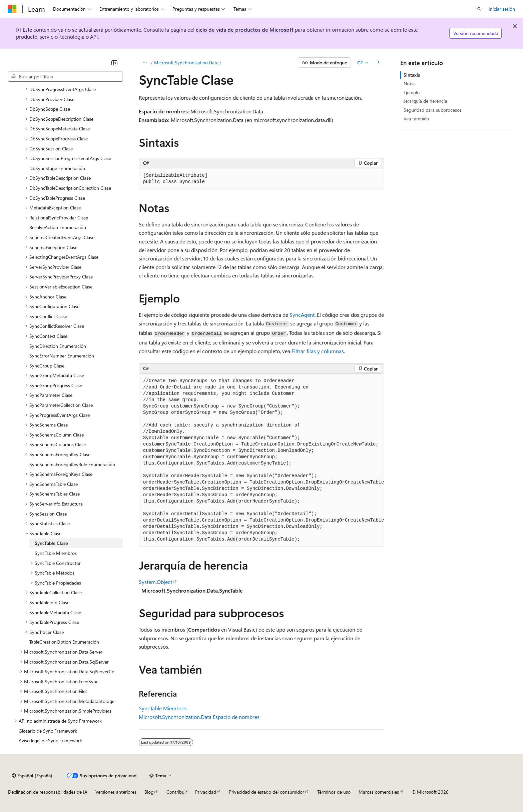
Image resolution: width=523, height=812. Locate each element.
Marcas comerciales (379, 792)
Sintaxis (412, 75)
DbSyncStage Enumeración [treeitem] (57, 168)
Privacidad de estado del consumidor (267, 792)
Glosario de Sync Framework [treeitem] (48, 731)
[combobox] (65, 77)
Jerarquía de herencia (425, 101)
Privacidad (206, 792)
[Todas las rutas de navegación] (145, 63)
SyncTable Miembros (163, 708)
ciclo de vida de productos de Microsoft (245, 30)
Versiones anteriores (116, 792)
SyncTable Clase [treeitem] (51, 543)
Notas (410, 84)
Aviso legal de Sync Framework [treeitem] (50, 740)
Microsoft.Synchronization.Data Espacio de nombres (199, 717)
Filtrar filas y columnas (318, 351)
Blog (149, 792)
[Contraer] (114, 63)
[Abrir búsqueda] (479, 9)
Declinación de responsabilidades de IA (48, 792)
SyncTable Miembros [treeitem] (56, 553)
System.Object (155, 582)
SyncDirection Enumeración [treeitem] (58, 346)
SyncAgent (302, 315)
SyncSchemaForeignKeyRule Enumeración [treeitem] (72, 464)
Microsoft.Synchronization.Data (186, 63)
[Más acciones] (378, 63)
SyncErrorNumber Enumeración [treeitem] (62, 356)
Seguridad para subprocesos (433, 110)
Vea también (416, 119)
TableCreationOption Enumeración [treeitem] (64, 642)
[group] (261, 460)
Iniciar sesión (502, 9)
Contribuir (177, 792)
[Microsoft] (12, 9)
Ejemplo (412, 92)
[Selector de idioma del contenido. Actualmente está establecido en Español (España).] (32, 776)
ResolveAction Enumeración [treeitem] (58, 227)
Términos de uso (334, 792)
